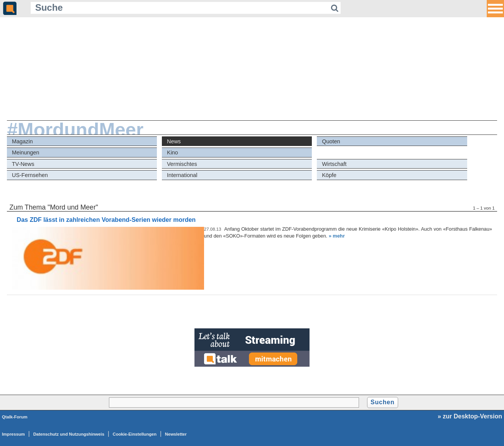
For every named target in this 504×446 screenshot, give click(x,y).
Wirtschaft (334, 164)
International (182, 175)
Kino (172, 152)
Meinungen (26, 152)
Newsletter (176, 434)
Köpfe (329, 175)
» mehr (337, 236)
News (174, 141)
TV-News (23, 164)
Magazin (22, 141)
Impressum (13, 434)
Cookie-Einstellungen (135, 434)
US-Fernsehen (30, 175)
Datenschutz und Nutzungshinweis (69, 434)
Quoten (331, 141)
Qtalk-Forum (15, 417)
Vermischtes (182, 164)
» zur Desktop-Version (470, 416)
